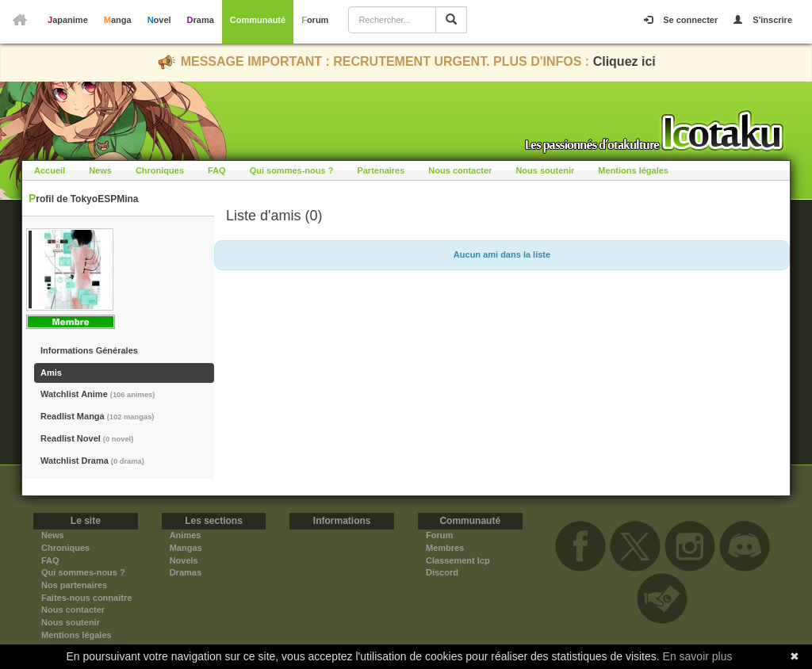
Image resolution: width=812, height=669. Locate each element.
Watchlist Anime (98, 394)
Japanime (68, 20)
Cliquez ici (624, 61)
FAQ (217, 170)
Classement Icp (458, 560)
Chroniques (160, 170)
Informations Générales (89, 350)
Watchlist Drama (92, 461)
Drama (201, 20)
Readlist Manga (97, 416)
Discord (442, 572)
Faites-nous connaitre (86, 598)
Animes (186, 535)
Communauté (258, 20)
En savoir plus (698, 656)
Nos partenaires (74, 585)
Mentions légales (633, 170)
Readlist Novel (87, 438)
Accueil (50, 170)
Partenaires (381, 170)
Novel (159, 20)
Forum (315, 20)
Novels (184, 560)
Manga (118, 20)
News (100, 170)
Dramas (186, 572)
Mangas (186, 548)
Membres (445, 548)
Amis (51, 373)
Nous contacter (460, 170)
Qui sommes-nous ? (292, 170)
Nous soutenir (545, 170)
